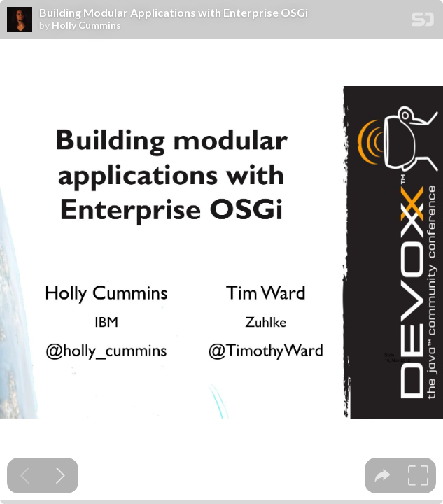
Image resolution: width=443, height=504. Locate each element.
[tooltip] (382, 476)
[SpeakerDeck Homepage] (423, 22)
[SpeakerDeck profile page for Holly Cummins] (20, 20)
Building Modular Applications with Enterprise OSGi (174, 13)
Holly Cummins (86, 25)
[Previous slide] (25, 476)
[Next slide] (61, 476)
